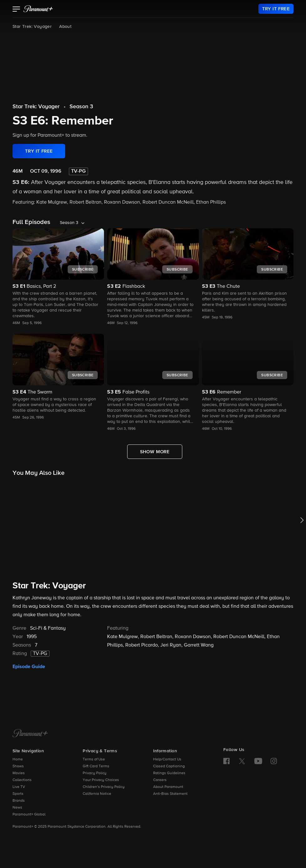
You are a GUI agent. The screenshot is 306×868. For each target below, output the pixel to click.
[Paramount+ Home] (30, 734)
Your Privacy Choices (101, 780)
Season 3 (81, 107)
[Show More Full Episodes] (155, 452)
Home (18, 759)
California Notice (97, 794)
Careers (160, 780)
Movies (19, 773)
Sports (18, 794)
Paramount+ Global (29, 815)
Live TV (19, 787)
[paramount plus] (38, 9)
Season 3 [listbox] (69, 223)
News (17, 808)
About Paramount (168, 787)
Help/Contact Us (167, 759)
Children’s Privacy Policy (104, 787)
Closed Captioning (169, 766)
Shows (18, 766)
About (65, 27)
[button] (16, 10)
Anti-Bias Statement (170, 794)
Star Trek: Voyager (32, 27)
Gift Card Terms (96, 766)
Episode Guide (29, 667)
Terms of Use (94, 759)
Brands (19, 801)
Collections (22, 780)
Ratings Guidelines (169, 773)
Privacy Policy (95, 773)
